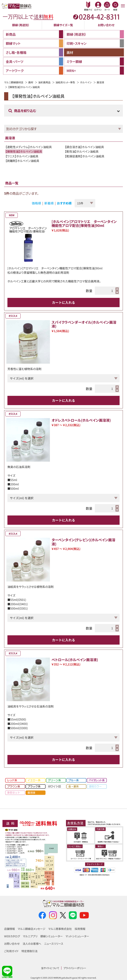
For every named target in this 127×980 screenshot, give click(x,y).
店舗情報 (9, 929)
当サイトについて (50, 968)
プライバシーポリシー (75, 968)
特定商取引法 (29, 951)
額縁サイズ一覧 (63, 25)
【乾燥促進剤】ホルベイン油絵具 (85, 156)
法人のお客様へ (32, 944)
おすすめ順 (64, 203)
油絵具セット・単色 (65, 82)
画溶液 (100, 82)
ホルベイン (86, 82)
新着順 (49, 203)
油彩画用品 (44, 82)
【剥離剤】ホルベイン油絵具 (22, 161)
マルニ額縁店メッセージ (32, 929)
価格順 (36, 203)
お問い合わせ (106, 25)
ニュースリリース (54, 944)
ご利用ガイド (11, 951)
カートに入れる (63, 302)
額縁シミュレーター (52, 936)
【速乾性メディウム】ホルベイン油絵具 (29, 147)
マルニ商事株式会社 (60, 929)
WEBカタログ (12, 936)
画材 (31, 82)
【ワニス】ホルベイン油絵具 (22, 156)
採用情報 (80, 929)
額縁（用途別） (21, 25)
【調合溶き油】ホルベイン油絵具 (84, 147)
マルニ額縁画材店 (14, 82)
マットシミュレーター (77, 936)
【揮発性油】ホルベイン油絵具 (24, 151)
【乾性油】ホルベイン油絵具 (82, 151)
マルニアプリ (30, 936)
